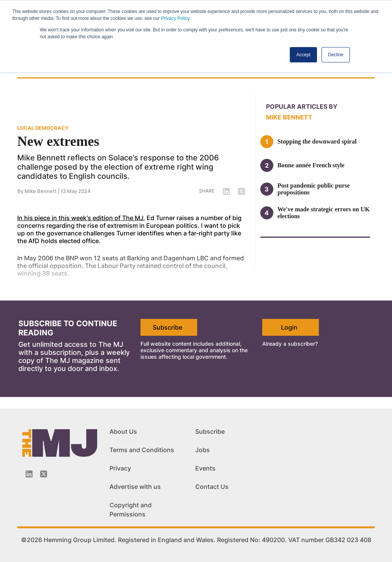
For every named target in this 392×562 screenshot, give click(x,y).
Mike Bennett (289, 117)
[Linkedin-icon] (29, 474)
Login (289, 327)
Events (205, 468)
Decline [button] (336, 55)
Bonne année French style (311, 165)
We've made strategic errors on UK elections (324, 213)
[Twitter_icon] (44, 474)
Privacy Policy (175, 18)
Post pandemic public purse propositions (314, 189)
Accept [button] (303, 55)
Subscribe (167, 327)
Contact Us (212, 487)
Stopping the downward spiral (317, 141)
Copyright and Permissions (131, 510)
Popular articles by (302, 106)
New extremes (58, 141)
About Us (123, 431)
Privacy (120, 468)
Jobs (203, 450)
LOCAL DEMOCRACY (43, 128)
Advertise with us (135, 487)
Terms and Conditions (142, 450)
